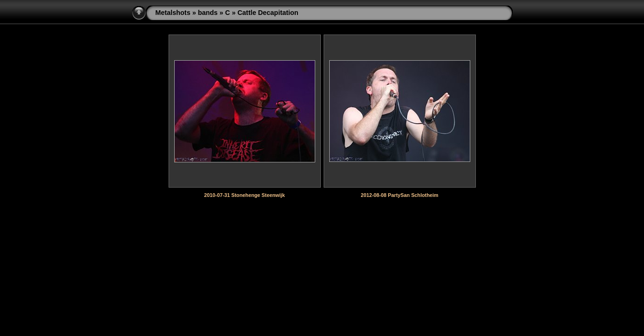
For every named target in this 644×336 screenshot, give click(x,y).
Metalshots (173, 13)
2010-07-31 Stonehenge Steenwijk (244, 195)
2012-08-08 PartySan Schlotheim (399, 195)
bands (208, 13)
